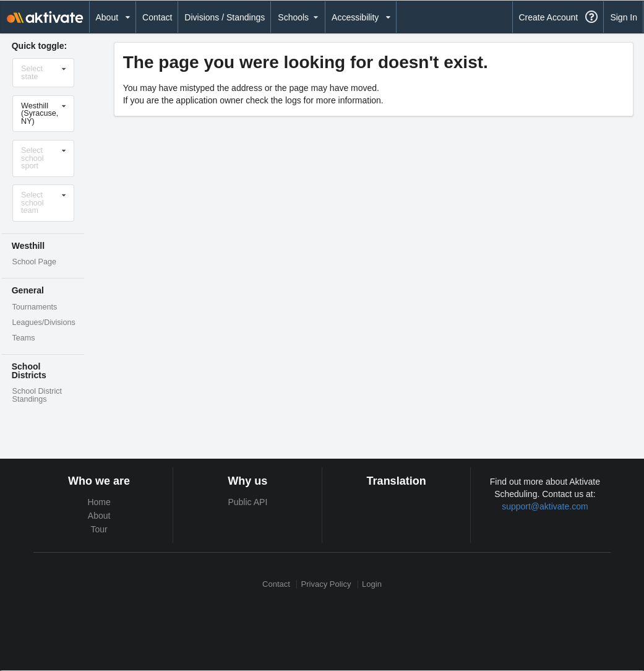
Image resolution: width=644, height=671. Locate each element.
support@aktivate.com (545, 506)
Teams (24, 338)
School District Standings (37, 395)
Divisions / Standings (225, 17)
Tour (99, 529)
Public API (247, 502)
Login (372, 584)
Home (99, 502)
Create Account (548, 17)
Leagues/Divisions (44, 323)
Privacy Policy (326, 584)
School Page (34, 262)
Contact (157, 17)
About (99, 516)
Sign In (624, 17)
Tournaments (35, 307)
